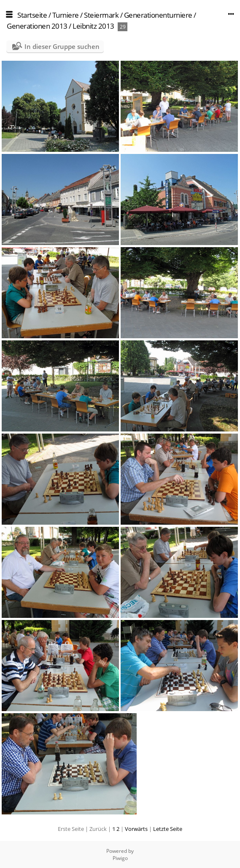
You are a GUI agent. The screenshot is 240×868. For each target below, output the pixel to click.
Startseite (32, 15)
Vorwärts (136, 829)
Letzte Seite (168, 829)
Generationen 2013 (37, 26)
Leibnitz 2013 (93, 26)
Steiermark (101, 15)
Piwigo (120, 858)
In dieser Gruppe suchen (62, 46)
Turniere (66, 15)
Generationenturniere (158, 15)
